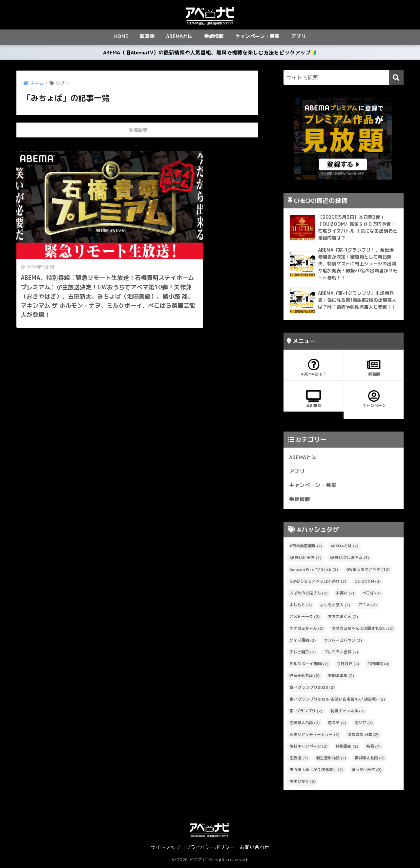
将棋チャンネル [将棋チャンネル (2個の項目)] (347, 713)
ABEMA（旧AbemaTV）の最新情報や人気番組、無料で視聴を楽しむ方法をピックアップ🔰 (210, 53)
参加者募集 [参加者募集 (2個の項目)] (341, 677)
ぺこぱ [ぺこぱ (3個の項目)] (371, 595)
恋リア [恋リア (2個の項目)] (364, 724)
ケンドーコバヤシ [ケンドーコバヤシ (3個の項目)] (343, 642)
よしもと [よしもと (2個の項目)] (301, 607)
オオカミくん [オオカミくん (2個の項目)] (343, 618)
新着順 (147, 36)
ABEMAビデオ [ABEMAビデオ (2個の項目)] (305, 559)
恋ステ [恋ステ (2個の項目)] (337, 724)
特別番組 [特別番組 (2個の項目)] (347, 748)
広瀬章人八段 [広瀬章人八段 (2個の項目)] (304, 724)
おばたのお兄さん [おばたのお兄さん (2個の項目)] (308, 595)
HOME (121, 36)
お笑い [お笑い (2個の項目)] (345, 595)
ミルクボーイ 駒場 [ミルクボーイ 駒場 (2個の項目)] (309, 665)
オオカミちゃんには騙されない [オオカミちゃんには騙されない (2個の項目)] (363, 630)
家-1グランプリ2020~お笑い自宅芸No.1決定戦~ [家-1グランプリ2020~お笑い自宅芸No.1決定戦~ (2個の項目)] (337, 701)
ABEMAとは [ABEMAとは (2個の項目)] (344, 548)
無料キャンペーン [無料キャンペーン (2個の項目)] (308, 748)
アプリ (298, 36)
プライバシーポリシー (210, 849)
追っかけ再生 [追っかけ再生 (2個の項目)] (367, 772)
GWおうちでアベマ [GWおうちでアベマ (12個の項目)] (368, 571)
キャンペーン (374, 401)
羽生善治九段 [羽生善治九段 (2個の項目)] (331, 760)
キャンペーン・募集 (257, 36)
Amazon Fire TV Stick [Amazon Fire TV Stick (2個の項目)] (314, 571)
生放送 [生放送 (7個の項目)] (299, 760)
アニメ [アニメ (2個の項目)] (367, 607)
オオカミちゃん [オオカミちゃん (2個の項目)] (306, 630)
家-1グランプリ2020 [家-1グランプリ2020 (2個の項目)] (312, 689)
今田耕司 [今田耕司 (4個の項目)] (378, 665)
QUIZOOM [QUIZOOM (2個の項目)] (367, 583)
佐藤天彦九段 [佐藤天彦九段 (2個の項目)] (304, 677)
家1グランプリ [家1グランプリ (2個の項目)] (306, 713)
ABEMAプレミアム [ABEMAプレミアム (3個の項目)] (349, 559)
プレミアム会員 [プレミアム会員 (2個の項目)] (341, 654)
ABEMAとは (179, 36)
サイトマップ (165, 849)
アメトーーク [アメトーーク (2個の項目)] (304, 618)
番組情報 (214, 36)
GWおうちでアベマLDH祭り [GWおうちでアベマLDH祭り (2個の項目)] (318, 583)
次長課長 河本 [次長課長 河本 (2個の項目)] (363, 736)
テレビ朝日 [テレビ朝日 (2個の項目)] (303, 654)
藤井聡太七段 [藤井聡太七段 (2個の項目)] (369, 760)
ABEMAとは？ (314, 370)
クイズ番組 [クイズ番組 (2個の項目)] (303, 642)
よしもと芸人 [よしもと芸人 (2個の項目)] (335, 607)
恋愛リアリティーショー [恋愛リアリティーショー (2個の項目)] (314, 736)
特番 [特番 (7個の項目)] (373, 748)
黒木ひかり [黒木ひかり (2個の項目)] (303, 783)
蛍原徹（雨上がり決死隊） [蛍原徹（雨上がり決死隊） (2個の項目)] (316, 772)
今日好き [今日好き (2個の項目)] (348, 665)
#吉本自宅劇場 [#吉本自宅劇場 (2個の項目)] (306, 548)
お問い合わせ (255, 849)
